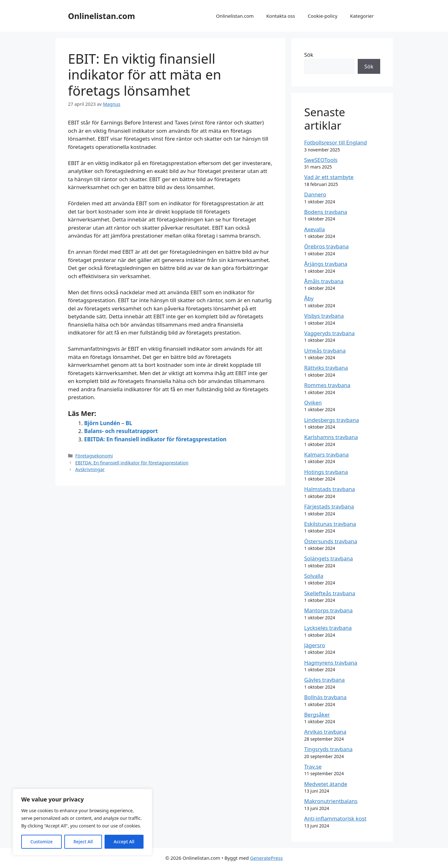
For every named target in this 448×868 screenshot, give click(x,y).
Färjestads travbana (329, 506)
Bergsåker (317, 715)
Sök (309, 55)
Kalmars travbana (326, 454)
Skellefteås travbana (330, 593)
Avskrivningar (90, 469)
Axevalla (314, 229)
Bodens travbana (326, 212)
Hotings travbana (326, 472)
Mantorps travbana (328, 610)
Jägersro (315, 645)
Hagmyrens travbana (331, 663)
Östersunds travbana (331, 541)
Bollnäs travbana (325, 697)
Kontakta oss (281, 16)
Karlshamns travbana (331, 437)
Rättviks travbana (326, 368)
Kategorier (362, 16)
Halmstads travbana (330, 489)
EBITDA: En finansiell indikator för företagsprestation (155, 439)
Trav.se (313, 766)
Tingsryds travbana (328, 749)
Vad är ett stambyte (329, 177)
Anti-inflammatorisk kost (335, 818)
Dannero (315, 194)
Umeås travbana (325, 351)
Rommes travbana (327, 385)
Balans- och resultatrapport (121, 431)
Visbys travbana (324, 316)
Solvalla (314, 576)
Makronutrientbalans (331, 801)
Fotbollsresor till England (336, 142)
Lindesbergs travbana (332, 420)
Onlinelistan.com (102, 16)
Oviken (313, 402)
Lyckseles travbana (328, 628)
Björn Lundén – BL (108, 423)
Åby (309, 298)
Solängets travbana (329, 558)
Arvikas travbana (325, 732)
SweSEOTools (321, 160)
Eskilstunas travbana (330, 524)
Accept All (124, 842)
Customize (42, 842)
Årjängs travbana (326, 264)
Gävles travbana (324, 680)
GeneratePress (266, 858)
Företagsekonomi (94, 456)
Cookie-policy (323, 16)
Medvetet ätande (326, 784)
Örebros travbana (326, 246)
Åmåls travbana (324, 281)
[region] (82, 822)
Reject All (83, 842)
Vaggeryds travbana (330, 333)
